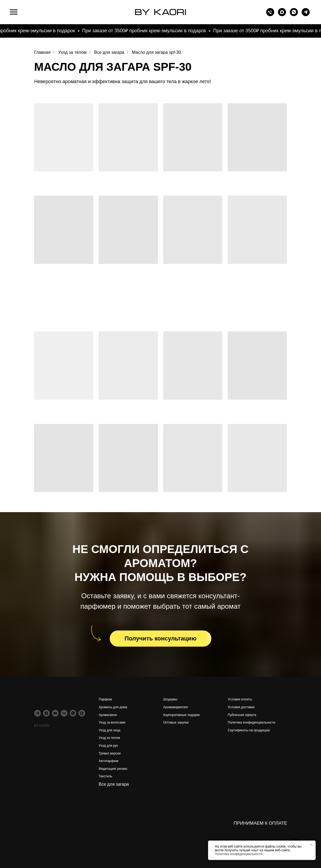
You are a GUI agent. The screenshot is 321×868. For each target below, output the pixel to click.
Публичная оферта (242, 715)
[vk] (64, 713)
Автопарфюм (108, 761)
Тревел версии (110, 753)
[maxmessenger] (282, 15)
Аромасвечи (108, 715)
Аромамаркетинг (176, 707)
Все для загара (109, 52)
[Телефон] (270, 15)
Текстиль (105, 776)
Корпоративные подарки (181, 715)
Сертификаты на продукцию (249, 730)
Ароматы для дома (113, 707)
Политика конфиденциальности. (239, 854)
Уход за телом (72, 52)
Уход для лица (110, 730)
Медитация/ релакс (113, 769)
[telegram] (306, 15)
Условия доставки (241, 707)
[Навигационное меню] (14, 12)
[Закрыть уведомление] (312, 845)
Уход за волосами (112, 722)
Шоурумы (170, 699)
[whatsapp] (294, 15)
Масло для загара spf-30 (156, 52)
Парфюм (105, 699)
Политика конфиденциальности (252, 722)
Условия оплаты (240, 699)
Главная (42, 52)
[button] (160, 639)
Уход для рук (108, 746)
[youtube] (55, 713)
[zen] (46, 713)
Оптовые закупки (176, 722)
